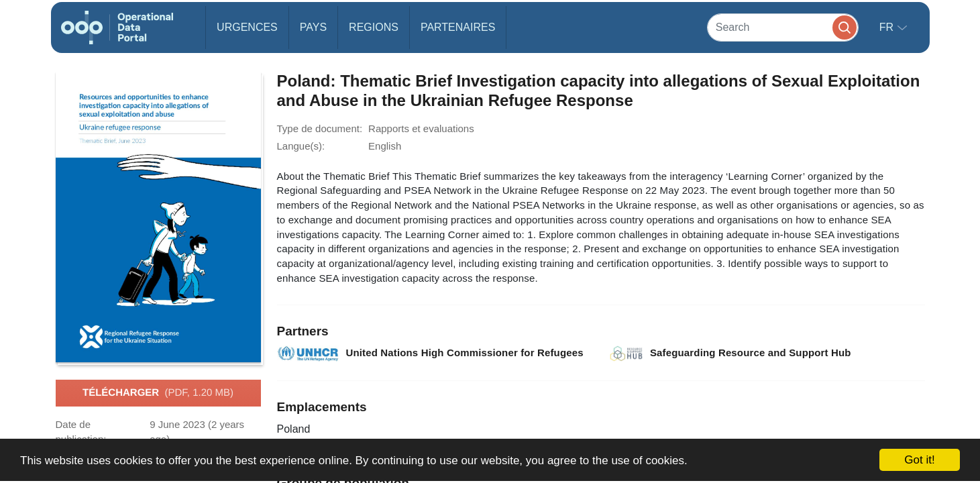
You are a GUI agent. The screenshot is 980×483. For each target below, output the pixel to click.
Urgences (247, 27)
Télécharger (158, 393)
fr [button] (888, 27)
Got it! (919, 460)
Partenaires (458, 27)
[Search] (783, 27)
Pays (313, 27)
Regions (374, 27)
